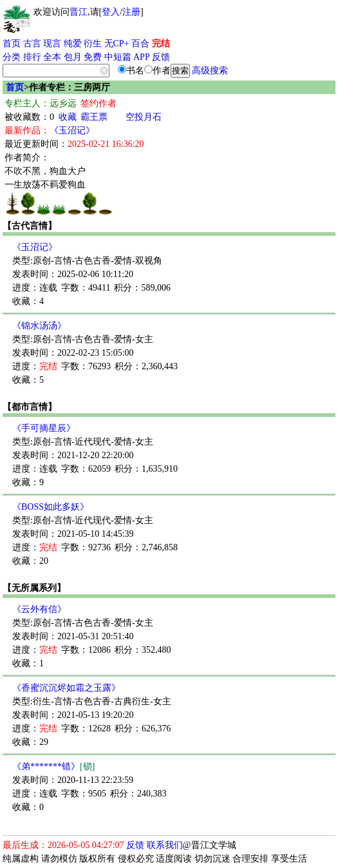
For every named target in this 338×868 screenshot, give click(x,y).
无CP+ (117, 43)
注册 (131, 12)
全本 (52, 57)
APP (142, 57)
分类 (12, 57)
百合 (140, 43)
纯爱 (73, 43)
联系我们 (165, 845)
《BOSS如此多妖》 (51, 507)
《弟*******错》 (53, 767)
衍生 (93, 43)
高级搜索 (210, 71)
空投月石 (144, 117)
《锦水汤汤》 (39, 326)
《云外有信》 (39, 609)
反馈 (161, 57)
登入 (111, 12)
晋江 (79, 12)
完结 (161, 43)
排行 (32, 57)
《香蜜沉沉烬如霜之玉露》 (66, 688)
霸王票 (94, 117)
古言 (32, 43)
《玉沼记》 (72, 130)
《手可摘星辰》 (44, 428)
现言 (52, 43)
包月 (73, 57)
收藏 (68, 117)
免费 (93, 57)
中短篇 (118, 57)
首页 (12, 43)
